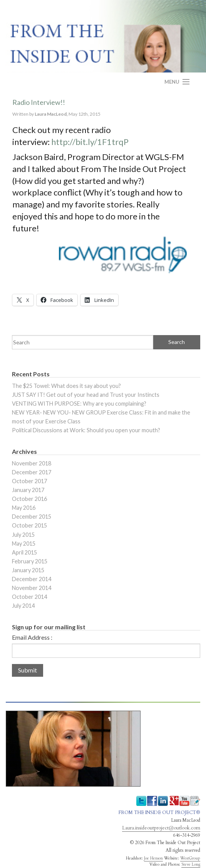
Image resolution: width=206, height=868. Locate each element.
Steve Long (191, 865)
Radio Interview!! (39, 102)
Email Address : (32, 637)
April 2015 (24, 552)
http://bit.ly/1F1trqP (90, 142)
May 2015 (24, 544)
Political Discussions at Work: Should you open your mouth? (86, 430)
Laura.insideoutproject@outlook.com (161, 828)
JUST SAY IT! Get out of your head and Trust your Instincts (86, 395)
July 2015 (23, 535)
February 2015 (30, 561)
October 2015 (29, 525)
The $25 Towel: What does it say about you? (66, 386)
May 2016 (24, 508)
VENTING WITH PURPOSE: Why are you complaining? (79, 404)
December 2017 (32, 472)
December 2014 (32, 579)
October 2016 (29, 499)
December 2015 (32, 517)
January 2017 (28, 490)
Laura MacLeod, (52, 114)
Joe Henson (153, 858)
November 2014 (32, 588)
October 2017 (29, 481)
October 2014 (29, 597)
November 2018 (32, 463)
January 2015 (28, 570)
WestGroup (190, 858)
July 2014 (23, 606)
